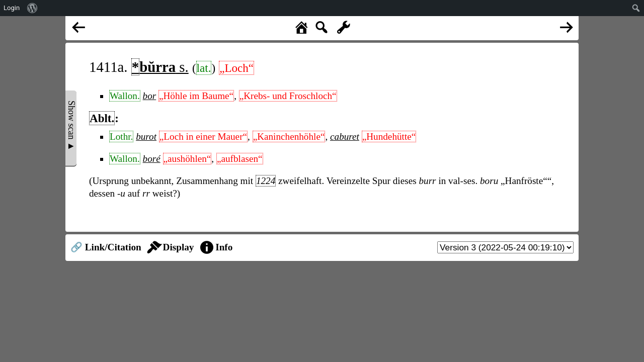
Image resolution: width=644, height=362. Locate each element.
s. (160, 67)
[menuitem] (32, 8)
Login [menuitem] (12, 8)
